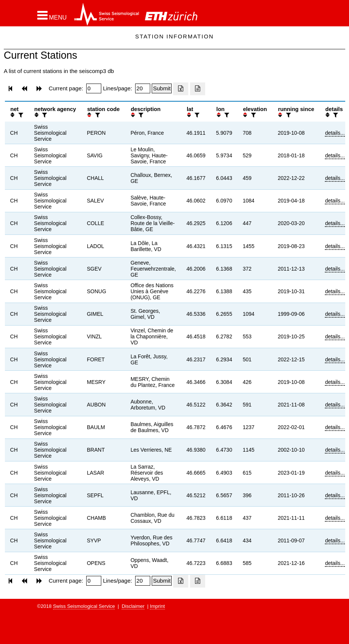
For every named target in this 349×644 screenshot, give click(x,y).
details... (335, 133)
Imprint (157, 606)
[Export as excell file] (181, 89)
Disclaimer (133, 606)
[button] (52, 15)
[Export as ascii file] (198, 89)
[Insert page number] (94, 88)
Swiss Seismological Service (84, 606)
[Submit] (162, 88)
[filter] (20, 115)
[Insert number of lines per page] (143, 88)
